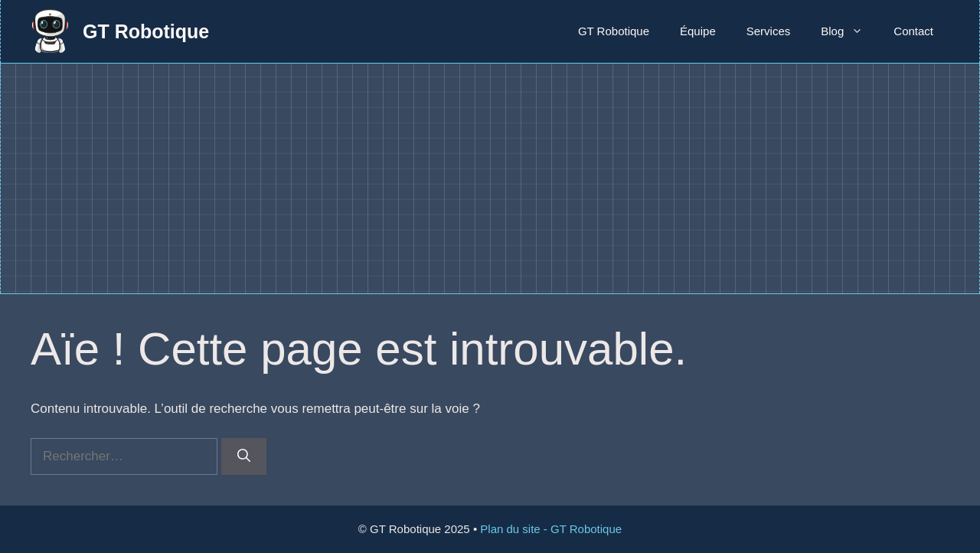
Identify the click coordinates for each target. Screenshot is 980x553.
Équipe (698, 31)
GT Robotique (146, 31)
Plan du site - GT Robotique (551, 529)
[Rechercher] (244, 456)
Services (769, 31)
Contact (913, 31)
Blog (849, 31)
